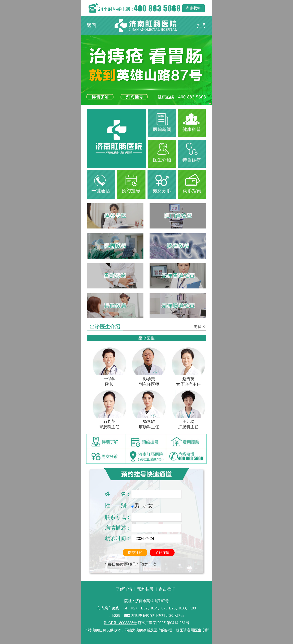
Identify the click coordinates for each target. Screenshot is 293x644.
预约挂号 (145, 589)
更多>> (200, 326)
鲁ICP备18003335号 (120, 623)
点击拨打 (167, 589)
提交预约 (135, 553)
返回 (91, 25)
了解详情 (162, 553)
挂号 (202, 25)
